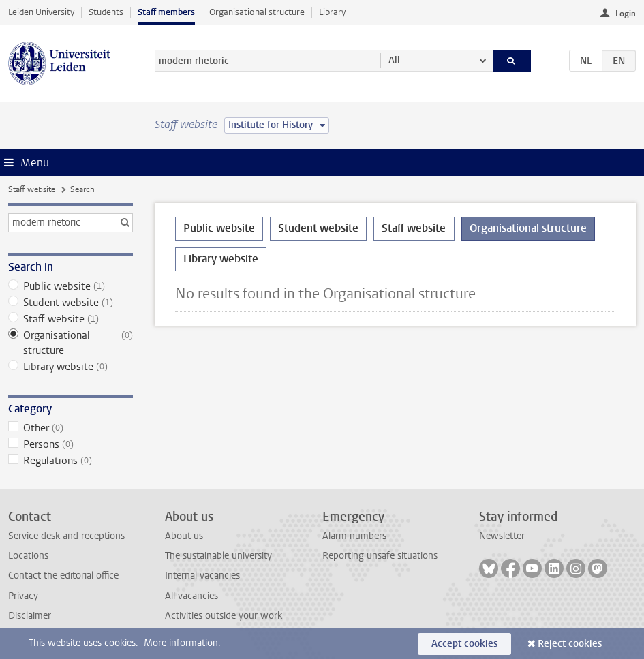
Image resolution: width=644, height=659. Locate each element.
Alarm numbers (354, 536)
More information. (182, 643)
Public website (71, 286)
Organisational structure (257, 12)
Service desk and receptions (66, 536)
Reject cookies (570, 644)
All (394, 60)
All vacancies (191, 596)
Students (106, 12)
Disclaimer (30, 616)
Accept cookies (464, 644)
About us (184, 536)
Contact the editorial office (63, 576)
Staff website (32, 189)
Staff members (166, 12)
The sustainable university (218, 556)
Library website (71, 367)
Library (332, 12)
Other (71, 428)
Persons (71, 444)
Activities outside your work (224, 616)
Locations (28, 556)
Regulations (71, 461)
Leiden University (41, 12)
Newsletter (502, 536)
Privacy (23, 596)
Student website (71, 303)
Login (626, 14)
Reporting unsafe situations (380, 556)
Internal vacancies (202, 576)
